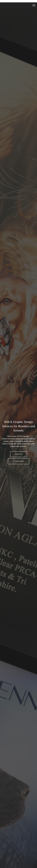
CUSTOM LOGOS (18, 461)
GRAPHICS (19, 454)
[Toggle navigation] (34, 5)
